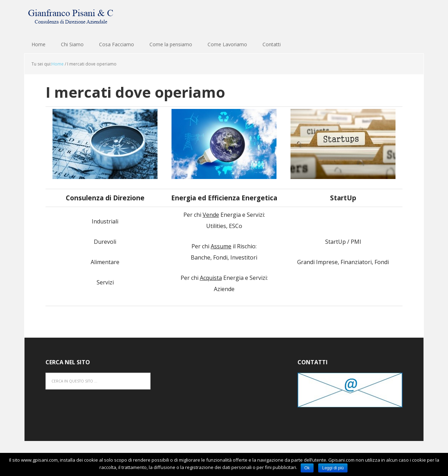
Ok (307, 468)
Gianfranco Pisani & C (70, 18)
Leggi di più (333, 468)
